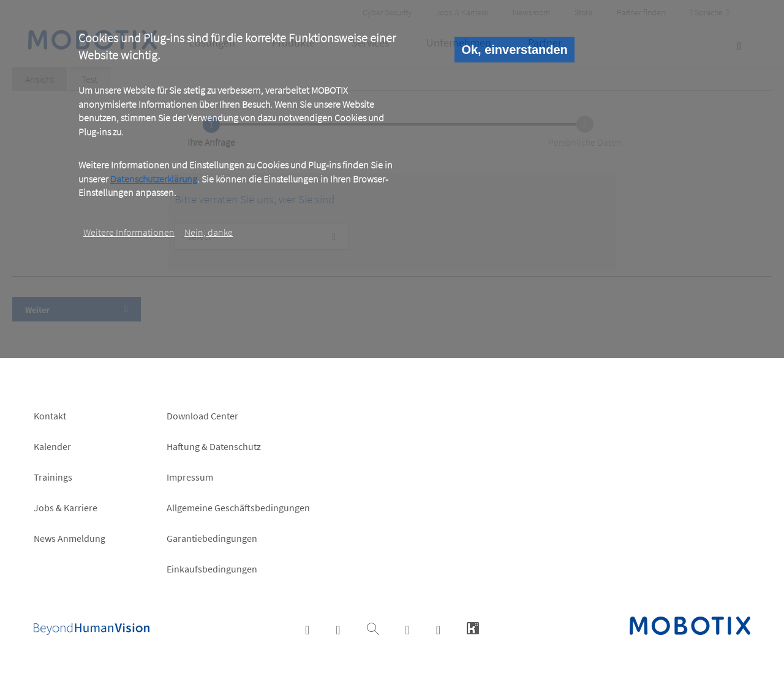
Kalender (52, 446)
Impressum (190, 477)
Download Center (202, 416)
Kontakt (50, 416)
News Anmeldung (70, 538)
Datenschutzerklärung (154, 179)
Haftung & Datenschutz (214, 446)
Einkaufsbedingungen (212, 569)
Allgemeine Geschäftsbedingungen (238, 508)
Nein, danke (209, 232)
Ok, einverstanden (514, 50)
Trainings (53, 477)
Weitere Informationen (129, 232)
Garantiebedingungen (212, 538)
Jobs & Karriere (66, 508)
